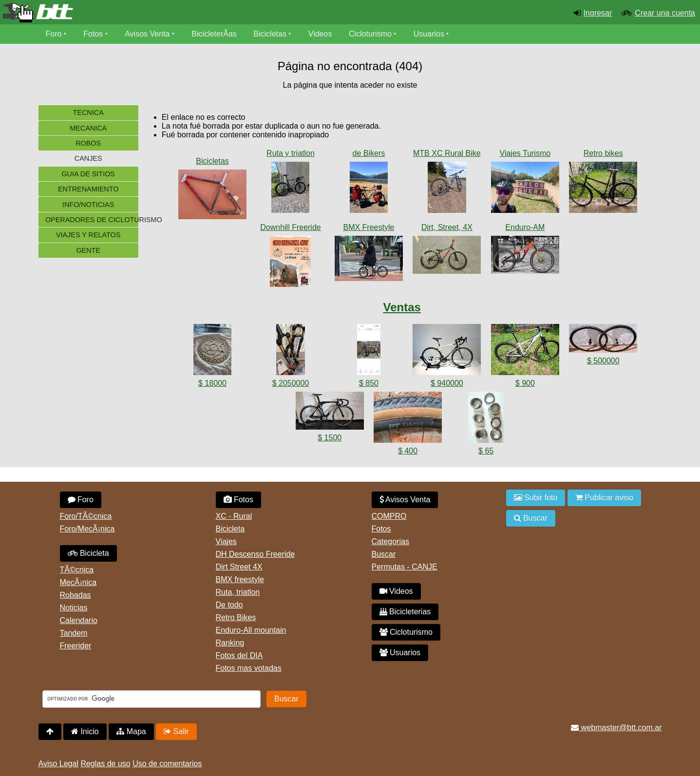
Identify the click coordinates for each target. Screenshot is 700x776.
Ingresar (598, 13)
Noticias (74, 608)
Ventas (402, 307)
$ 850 (369, 383)
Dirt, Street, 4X (447, 227)
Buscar (384, 554)
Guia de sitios (88, 174)
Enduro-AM (525, 227)
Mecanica (88, 128)
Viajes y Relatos (88, 235)
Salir (176, 731)
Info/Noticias (88, 205)
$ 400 (408, 451)
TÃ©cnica (77, 570)
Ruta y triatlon (291, 153)
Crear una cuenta (665, 13)
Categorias (390, 541)
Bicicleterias (405, 612)
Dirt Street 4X (239, 567)
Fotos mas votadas (249, 668)
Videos (320, 34)
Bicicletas (271, 34)
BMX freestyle (240, 579)
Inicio (85, 731)
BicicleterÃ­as (214, 34)
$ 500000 (603, 361)
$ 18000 (212, 383)
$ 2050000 (291, 383)
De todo (229, 605)
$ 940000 (447, 383)
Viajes (226, 541)
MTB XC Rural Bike (447, 153)
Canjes (88, 158)
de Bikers (369, 153)
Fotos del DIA (239, 655)
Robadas (76, 595)
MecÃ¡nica (78, 582)
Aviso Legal (58, 764)
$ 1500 (330, 438)
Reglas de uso (105, 764)
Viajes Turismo (525, 153)
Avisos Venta (147, 34)
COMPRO (389, 516)
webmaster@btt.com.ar (616, 728)
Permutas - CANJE (405, 567)
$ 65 (486, 451)
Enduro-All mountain (251, 630)
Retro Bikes (236, 617)
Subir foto (536, 498)
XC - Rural (234, 516)
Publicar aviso (604, 498)
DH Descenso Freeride (255, 554)
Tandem (74, 633)
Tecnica (88, 113)
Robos (88, 143)
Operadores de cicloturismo (92, 220)
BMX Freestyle (369, 227)
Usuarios (429, 34)
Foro (54, 34)
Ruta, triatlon (238, 592)
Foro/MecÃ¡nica (87, 529)
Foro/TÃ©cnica (86, 516)
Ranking (230, 643)
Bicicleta (88, 553)
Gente (88, 250)
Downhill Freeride (291, 227)
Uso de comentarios (167, 764)
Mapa (131, 731)
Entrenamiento (88, 189)
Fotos (93, 34)
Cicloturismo (370, 34)
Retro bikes (603, 153)
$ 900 (525, 383)
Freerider (76, 646)
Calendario (79, 620)
